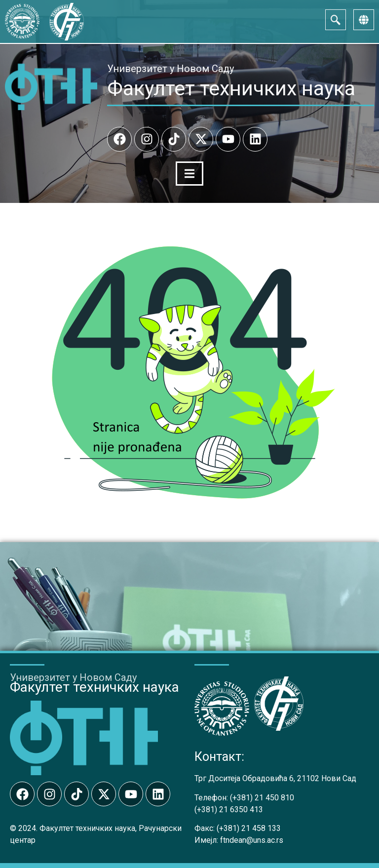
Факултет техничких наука (231, 88)
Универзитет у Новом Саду (171, 69)
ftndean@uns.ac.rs (252, 840)
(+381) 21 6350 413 (229, 809)
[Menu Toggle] (189, 174)
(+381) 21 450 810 (262, 798)
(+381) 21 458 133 (249, 828)
